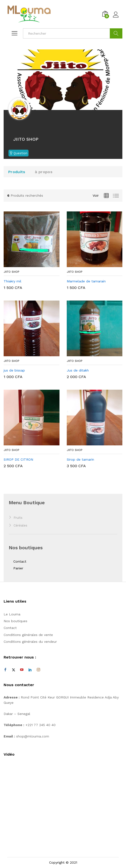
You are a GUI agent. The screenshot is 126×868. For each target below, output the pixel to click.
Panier (18, 568)
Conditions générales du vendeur (30, 642)
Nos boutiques (15, 621)
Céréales (20, 525)
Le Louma (12, 614)
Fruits (18, 518)
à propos (44, 172)
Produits (17, 172)
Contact (20, 561)
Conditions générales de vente (28, 635)
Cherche (116, 33)
